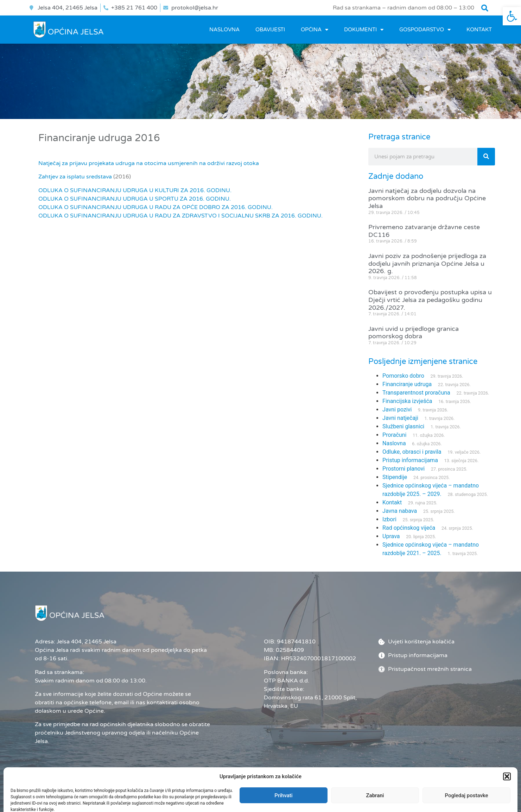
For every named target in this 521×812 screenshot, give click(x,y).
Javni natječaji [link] (400, 418)
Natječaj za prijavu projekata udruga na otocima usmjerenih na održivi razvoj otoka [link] (149, 163)
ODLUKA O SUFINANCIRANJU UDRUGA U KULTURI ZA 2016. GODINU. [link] (135, 190)
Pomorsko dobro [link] (403, 376)
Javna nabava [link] (400, 511)
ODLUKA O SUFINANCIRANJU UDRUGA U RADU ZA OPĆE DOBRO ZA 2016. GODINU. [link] (155, 207)
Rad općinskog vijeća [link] (409, 528)
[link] (512, 16)
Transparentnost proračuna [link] (416, 393)
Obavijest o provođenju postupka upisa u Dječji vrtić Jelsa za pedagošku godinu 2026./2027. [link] (430, 300)
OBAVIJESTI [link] (270, 30)
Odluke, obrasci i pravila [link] (412, 452)
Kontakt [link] (479, 30)
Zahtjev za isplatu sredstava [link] (75, 177)
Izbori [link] (389, 519)
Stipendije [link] (395, 477)
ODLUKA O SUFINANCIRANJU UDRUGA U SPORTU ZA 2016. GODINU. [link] (135, 199)
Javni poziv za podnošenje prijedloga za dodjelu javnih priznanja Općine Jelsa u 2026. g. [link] (427, 263)
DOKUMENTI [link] (364, 30)
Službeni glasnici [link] (403, 426)
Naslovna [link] (224, 30)
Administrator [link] (339, 795)
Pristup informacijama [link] (410, 460)
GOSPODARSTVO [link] (425, 30)
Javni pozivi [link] (397, 410)
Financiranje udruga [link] (407, 384)
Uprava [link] (391, 536)
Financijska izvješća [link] (407, 401)
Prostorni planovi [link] (404, 469)
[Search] (486, 157)
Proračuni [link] (394, 435)
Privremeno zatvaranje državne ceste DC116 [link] (424, 231)
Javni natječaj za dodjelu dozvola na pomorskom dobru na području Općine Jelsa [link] (427, 198)
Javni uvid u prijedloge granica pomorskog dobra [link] (414, 333)
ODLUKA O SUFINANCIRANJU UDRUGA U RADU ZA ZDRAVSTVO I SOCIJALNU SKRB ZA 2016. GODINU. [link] (180, 216)
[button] (485, 8)
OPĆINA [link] (314, 30)
